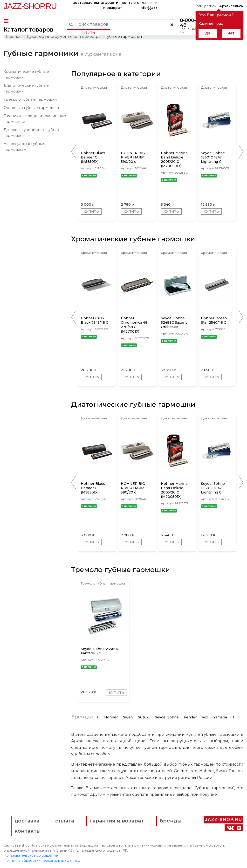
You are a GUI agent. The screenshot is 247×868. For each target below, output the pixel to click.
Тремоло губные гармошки (30, 99)
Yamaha (220, 717)
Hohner (111, 717)
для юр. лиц (150, 6)
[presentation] (98, 717)
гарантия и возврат (113, 5)
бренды (171, 821)
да (208, 33)
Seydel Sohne (167, 717)
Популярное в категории (116, 74)
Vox (205, 717)
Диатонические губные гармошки (133, 404)
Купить (91, 211)
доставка (81, 3)
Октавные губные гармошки (31, 108)
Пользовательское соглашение (31, 855)
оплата (97, 3)
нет (231, 33)
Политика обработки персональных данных (42, 861)
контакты (131, 3)
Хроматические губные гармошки (133, 239)
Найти (89, 32)
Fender (190, 717)
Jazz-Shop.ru (30, 6)
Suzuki (144, 717)
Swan (128, 717)
